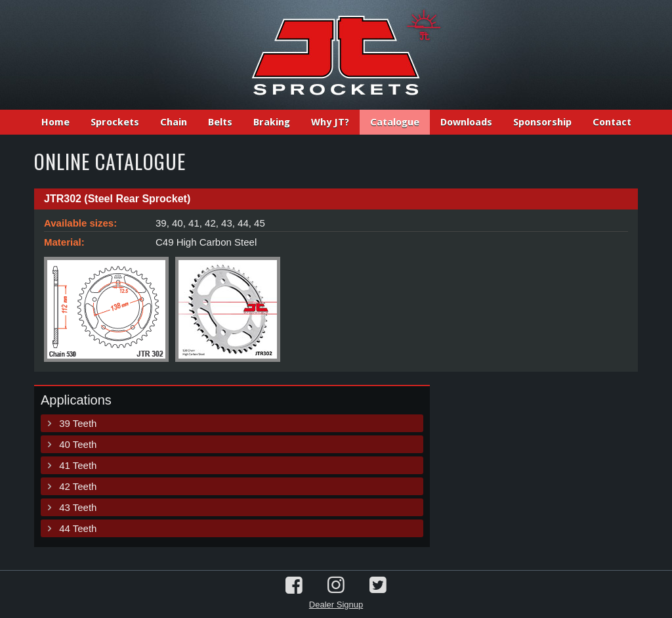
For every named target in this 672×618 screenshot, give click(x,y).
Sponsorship (542, 122)
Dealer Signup (336, 605)
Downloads (466, 122)
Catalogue (395, 122)
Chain (174, 122)
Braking (272, 122)
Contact (612, 122)
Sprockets (115, 122)
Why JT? (330, 122)
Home (55, 122)
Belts (220, 122)
